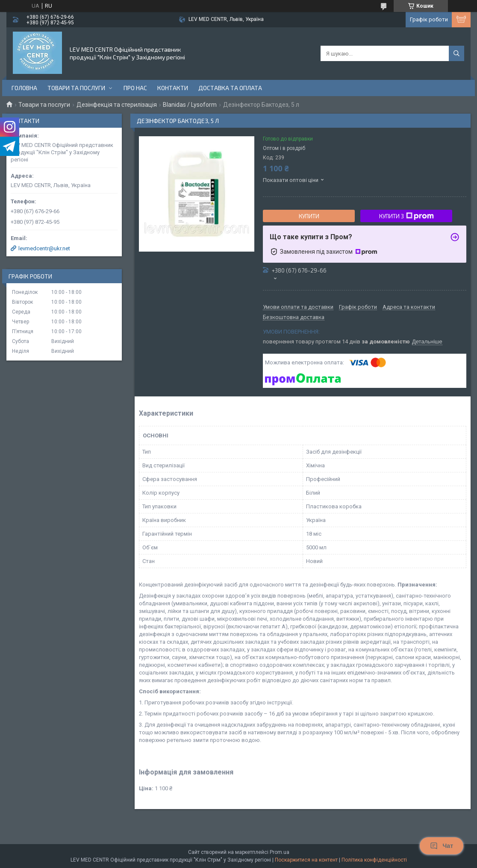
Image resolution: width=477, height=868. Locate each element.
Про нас (135, 88)
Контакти (173, 88)
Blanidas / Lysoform (190, 105)
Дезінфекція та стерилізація (117, 105)
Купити (309, 216)
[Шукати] (456, 53)
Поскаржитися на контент (306, 860)
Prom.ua (280, 852)
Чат (442, 846)
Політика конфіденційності (374, 860)
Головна (24, 88)
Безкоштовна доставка (294, 317)
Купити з (406, 216)
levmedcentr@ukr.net (44, 248)
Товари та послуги (76, 88)
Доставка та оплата (230, 88)
